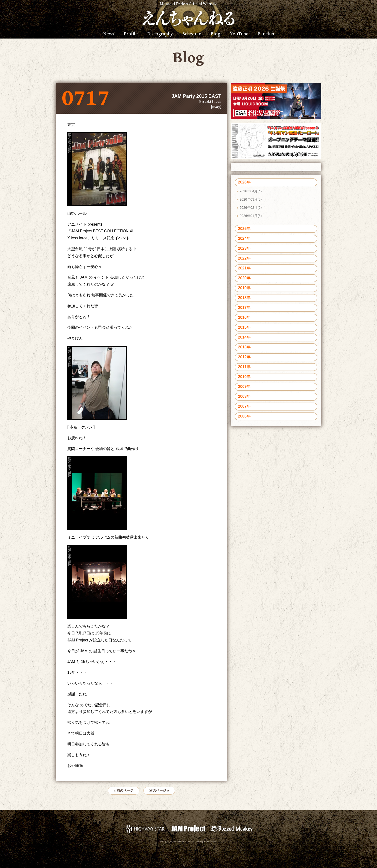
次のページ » (159, 790)
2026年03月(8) (251, 199)
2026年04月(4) (251, 191)
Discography (160, 34)
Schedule (192, 34)
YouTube (239, 34)
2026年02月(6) (251, 208)
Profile (131, 34)
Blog (216, 34)
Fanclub (266, 34)
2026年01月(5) (251, 216)
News (109, 34)
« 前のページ (124, 790)
